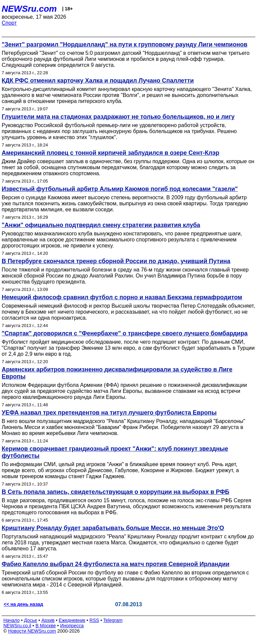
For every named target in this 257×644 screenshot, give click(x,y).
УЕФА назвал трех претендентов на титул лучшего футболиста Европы (109, 413)
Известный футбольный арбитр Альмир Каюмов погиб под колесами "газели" (120, 189)
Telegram (113, 620)
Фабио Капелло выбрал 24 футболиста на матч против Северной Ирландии (116, 564)
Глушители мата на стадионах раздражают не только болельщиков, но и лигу (118, 117)
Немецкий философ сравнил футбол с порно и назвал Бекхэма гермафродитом (122, 297)
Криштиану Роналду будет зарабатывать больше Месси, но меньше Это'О (113, 528)
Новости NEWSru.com (32, 631)
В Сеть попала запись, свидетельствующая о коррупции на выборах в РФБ (115, 492)
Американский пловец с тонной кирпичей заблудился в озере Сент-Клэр (110, 153)
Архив (48, 620)
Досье (30, 620)
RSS (94, 620)
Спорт (9, 23)
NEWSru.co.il (17, 626)
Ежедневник (72, 620)
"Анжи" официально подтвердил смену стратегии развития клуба (101, 225)
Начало (12, 620)
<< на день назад (23, 604)
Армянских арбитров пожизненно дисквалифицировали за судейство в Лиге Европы (117, 373)
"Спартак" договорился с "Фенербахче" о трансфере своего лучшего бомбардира (125, 333)
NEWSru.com (29, 9)
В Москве (46, 626)
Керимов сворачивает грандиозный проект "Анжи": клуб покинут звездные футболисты (115, 452)
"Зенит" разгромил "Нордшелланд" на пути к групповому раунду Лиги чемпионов (124, 44)
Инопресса (72, 626)
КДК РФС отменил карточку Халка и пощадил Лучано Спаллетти (98, 81)
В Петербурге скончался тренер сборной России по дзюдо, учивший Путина (116, 261)
